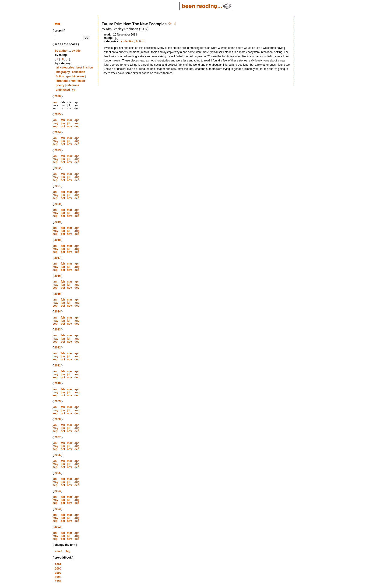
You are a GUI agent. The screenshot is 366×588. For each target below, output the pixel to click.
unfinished (63, 90)
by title (76, 51)
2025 (58, 114)
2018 (58, 240)
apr (77, 120)
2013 (58, 330)
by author (61, 51)
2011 (58, 366)
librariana (62, 81)
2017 (58, 258)
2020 (58, 204)
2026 (58, 96)
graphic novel (75, 76)
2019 (58, 222)
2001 (58, 564)
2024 (58, 132)
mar (70, 120)
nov (69, 126)
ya (74, 90)
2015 (58, 294)
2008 (58, 419)
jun (63, 123)
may (55, 123)
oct (63, 126)
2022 (58, 168)
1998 (58, 577)
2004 (58, 491)
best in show (85, 68)
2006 (58, 455)
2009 (58, 401)
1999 (58, 573)
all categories (65, 68)
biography (63, 72)
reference (73, 85)
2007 (58, 437)
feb (63, 120)
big (68, 551)
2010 (58, 383)
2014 (58, 312)
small (58, 551)
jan (55, 102)
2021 (58, 186)
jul (69, 123)
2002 (58, 527)
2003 (58, 509)
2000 (58, 569)
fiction (60, 76)
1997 (58, 581)
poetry (60, 85)
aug (77, 123)
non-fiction (78, 81)
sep (55, 126)
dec (77, 126)
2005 (58, 473)
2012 (58, 348)
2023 (58, 150)
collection (79, 72)
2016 (58, 276)
